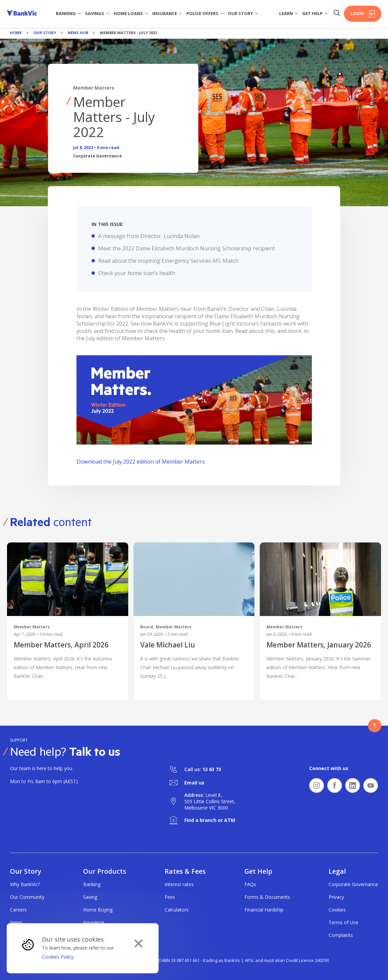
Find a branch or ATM (210, 820)
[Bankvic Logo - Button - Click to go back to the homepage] (22, 14)
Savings (97, 13)
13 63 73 (212, 769)
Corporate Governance (353, 884)
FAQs (250, 884)
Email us (194, 783)
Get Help (315, 13)
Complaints (341, 935)
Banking (68, 13)
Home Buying (98, 910)
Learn (289, 13)
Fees (170, 897)
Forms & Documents (267, 897)
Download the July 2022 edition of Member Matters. (141, 462)
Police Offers (205, 13)
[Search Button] (337, 14)
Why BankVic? (25, 884)
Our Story (45, 33)
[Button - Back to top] (375, 726)
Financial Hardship (264, 910)
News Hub (78, 33)
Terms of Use (343, 922)
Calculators (177, 910)
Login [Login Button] (363, 14)
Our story (243, 13)
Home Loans (131, 13)
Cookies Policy (58, 957)
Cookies (337, 910)
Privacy (336, 897)
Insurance (167, 13)
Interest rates (179, 884)
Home (16, 33)
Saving (90, 897)
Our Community (27, 897)
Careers (18, 910)
